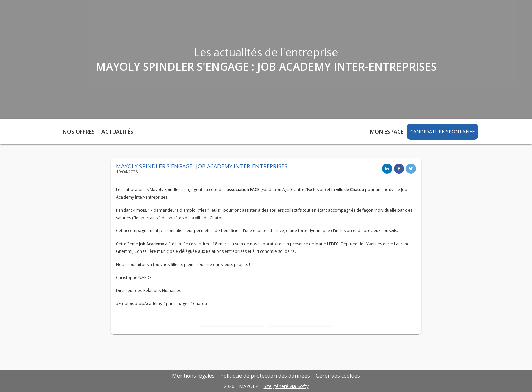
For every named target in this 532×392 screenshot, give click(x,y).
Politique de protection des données (265, 376)
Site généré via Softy (286, 386)
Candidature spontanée (442, 132)
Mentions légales (193, 376)
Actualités (117, 132)
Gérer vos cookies (338, 376)
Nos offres (79, 132)
